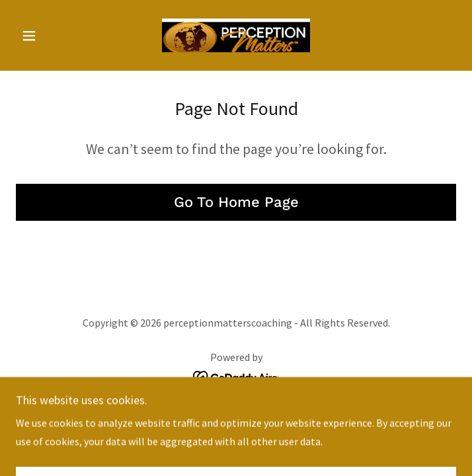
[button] (49, 36)
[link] (236, 35)
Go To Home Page (236, 202)
